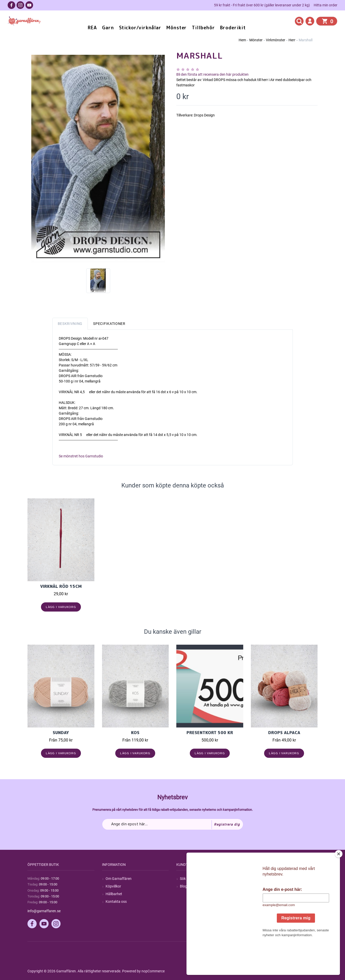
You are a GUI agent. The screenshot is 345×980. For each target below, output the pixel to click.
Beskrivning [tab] (70, 324)
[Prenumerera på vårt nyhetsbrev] (173, 824)
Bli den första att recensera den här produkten (212, 74)
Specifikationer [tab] (109, 324)
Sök (183, 879)
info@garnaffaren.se (44, 911)
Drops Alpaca (284, 733)
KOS (135, 733)
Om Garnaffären (119, 879)
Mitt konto (263, 879)
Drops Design (204, 115)
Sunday (61, 733)
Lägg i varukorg (61, 607)
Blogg (184, 886)
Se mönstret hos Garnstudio (81, 456)
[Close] (340, 886)
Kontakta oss (116, 902)
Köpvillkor (113, 886)
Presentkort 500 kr (210, 733)
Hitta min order (326, 5)
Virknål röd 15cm (61, 586)
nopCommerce (153, 971)
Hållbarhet (114, 894)
